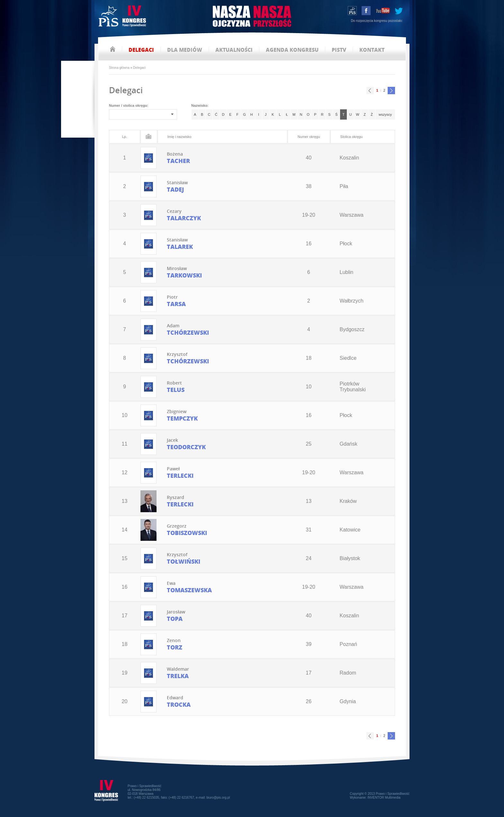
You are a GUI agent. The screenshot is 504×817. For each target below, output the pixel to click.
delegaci (141, 50)
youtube (383, 11)
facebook (366, 11)
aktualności (234, 50)
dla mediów (185, 50)
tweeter (399, 11)
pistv (339, 50)
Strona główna (119, 68)
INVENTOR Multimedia (384, 798)
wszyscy (385, 114)
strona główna (113, 49)
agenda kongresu (292, 50)
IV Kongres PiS (123, 17)
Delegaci (139, 68)
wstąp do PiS (352, 11)
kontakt (372, 50)
